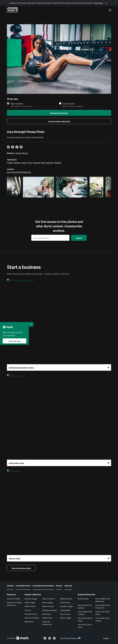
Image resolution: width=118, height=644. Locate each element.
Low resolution (69, 104)
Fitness (10, 162)
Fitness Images (66, 618)
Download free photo (59, 113)
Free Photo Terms (23, 585)
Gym (30, 162)
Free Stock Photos (14, 599)
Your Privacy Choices (71, 638)
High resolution (17, 104)
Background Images (49, 610)
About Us (68, 585)
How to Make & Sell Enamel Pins (103, 606)
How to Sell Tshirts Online (85, 626)
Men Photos (47, 614)
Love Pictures (65, 614)
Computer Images (67, 606)
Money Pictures (48, 606)
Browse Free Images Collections (14, 604)
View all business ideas (21, 568)
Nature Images (48, 602)
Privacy (59, 585)
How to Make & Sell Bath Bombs (103, 600)
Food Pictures (65, 602)
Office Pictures (30, 606)
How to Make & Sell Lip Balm (85, 613)
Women (17, 162)
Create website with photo (59, 121)
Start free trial (14, 341)
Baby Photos (29, 622)
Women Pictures (31, 614)
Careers (10, 585)
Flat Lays (28, 610)
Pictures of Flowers (32, 618)
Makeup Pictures (66, 599)
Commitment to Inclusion (43, 585)
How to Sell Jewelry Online (85, 619)
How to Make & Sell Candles (103, 619)
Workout (58, 162)
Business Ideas (83, 599)
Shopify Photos (22, 153)
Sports (24, 162)
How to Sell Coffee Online (102, 613)
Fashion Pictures (48, 599)
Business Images (31, 599)
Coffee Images (30, 602)
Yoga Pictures (47, 618)
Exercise (36, 162)
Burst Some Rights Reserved (19, 172)
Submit (79, 238)
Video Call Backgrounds (47, 623)
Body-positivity (47, 162)
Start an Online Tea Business (85, 606)
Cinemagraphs (65, 610)
